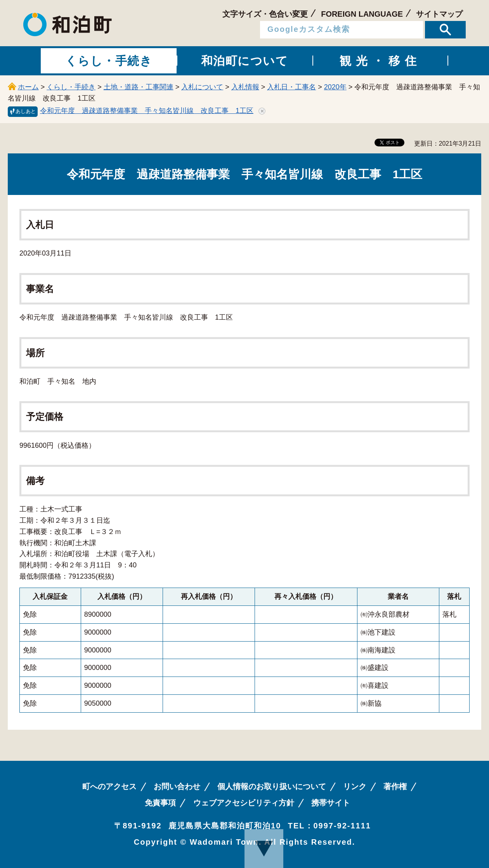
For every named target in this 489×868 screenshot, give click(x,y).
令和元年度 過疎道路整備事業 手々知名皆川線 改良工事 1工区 (147, 111)
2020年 (335, 87)
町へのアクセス (109, 786)
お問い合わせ (177, 786)
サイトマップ (439, 14)
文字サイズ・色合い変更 (265, 14)
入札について (202, 87)
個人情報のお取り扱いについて (272, 786)
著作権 (395, 786)
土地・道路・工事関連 (139, 87)
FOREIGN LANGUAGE (362, 14)
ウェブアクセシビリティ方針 (244, 803)
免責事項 (160, 803)
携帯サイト (331, 803)
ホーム (28, 87)
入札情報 (245, 87)
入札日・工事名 (291, 87)
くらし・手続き (71, 87)
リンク (355, 786)
